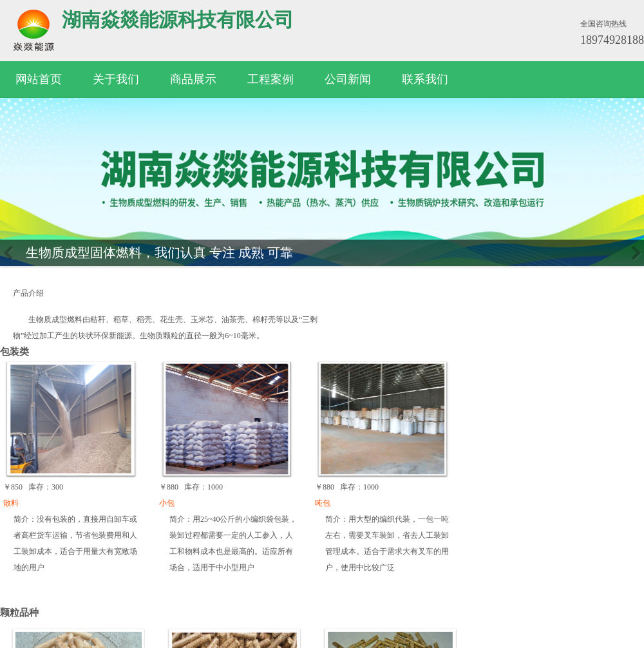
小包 (167, 503)
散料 (11, 503)
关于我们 (116, 79)
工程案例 (270, 79)
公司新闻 (348, 79)
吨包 (323, 503)
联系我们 (425, 79)
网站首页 (39, 79)
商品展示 (193, 79)
